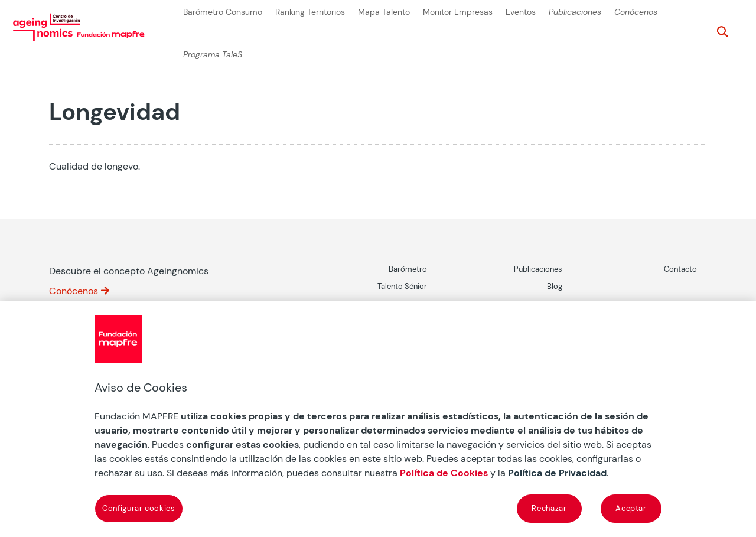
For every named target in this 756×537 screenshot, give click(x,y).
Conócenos (636, 12)
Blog (555, 286)
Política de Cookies (444, 473)
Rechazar (549, 508)
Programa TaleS (213, 55)
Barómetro (408, 269)
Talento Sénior (402, 286)
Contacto (680, 269)
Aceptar (631, 508)
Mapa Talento (384, 12)
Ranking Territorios (310, 12)
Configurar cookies (139, 508)
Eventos (521, 12)
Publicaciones (575, 12)
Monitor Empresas (458, 12)
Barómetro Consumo (223, 12)
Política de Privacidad (557, 473)
